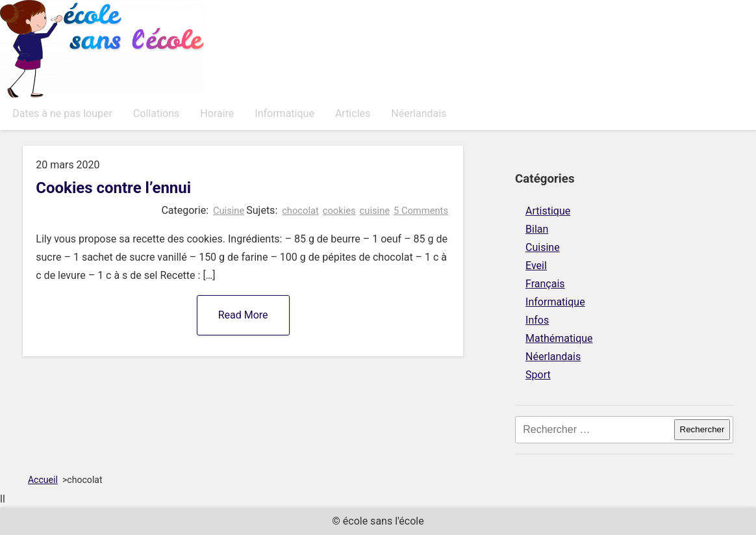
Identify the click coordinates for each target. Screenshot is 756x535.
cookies (339, 211)
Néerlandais (419, 113)
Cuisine (229, 211)
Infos (537, 320)
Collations (156, 113)
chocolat (300, 211)
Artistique (548, 211)
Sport (538, 375)
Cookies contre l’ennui (113, 188)
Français (545, 284)
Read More (243, 315)
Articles (353, 113)
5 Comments (421, 211)
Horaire (217, 113)
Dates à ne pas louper (62, 113)
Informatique (284, 113)
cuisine (375, 211)
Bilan (537, 229)
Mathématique (559, 338)
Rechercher (702, 429)
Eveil (536, 266)
